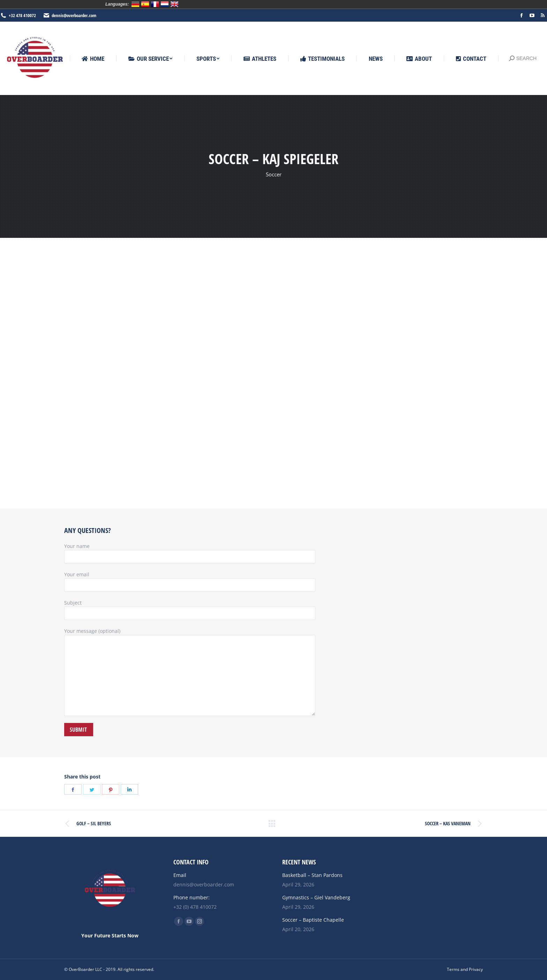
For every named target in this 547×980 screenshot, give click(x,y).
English (174, 4)
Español (145, 4)
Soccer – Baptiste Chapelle (313, 920)
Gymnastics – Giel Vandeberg (316, 897)
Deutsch (135, 4)
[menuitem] (93, 59)
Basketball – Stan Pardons (312, 875)
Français (155, 4)
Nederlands (165, 4)
